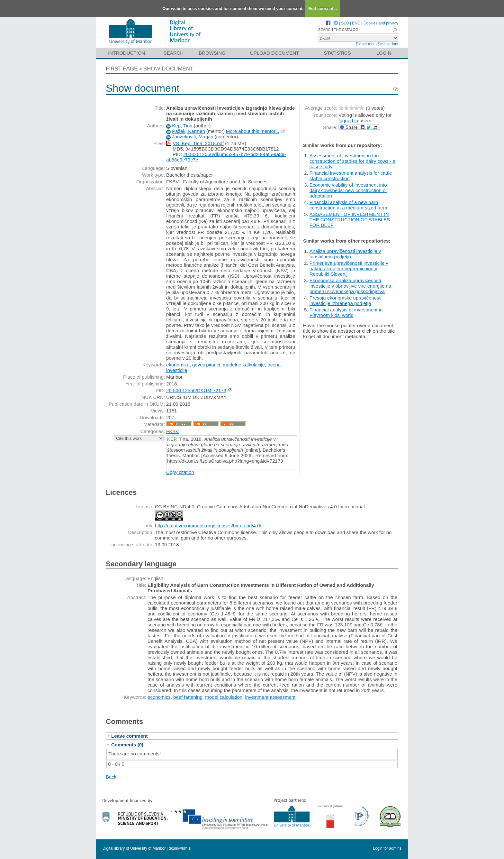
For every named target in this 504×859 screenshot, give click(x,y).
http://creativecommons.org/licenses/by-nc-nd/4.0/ (208, 526)
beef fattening (188, 697)
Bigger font (365, 44)
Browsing (212, 53)
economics (159, 697)
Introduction (126, 53)
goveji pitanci (206, 365)
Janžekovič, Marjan (193, 137)
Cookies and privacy (381, 23)
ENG (356, 23)
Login (384, 53)
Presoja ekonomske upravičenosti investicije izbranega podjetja (346, 300)
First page (122, 69)
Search (174, 53)
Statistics (337, 53)
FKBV (172, 431)
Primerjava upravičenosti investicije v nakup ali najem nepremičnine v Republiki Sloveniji (349, 268)
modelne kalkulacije (244, 365)
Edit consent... (323, 9)
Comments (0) (127, 745)
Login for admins (387, 848)
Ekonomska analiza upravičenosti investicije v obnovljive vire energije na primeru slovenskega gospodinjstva (350, 286)
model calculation (224, 697)
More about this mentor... (253, 131)
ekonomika (178, 365)
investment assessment (270, 697)
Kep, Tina (182, 126)
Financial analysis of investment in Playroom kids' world (346, 312)
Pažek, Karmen (189, 131)
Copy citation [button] (180, 472)
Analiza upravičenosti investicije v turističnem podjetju (345, 254)
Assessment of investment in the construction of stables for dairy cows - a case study (353, 161)
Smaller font (388, 44)
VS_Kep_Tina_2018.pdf (198, 143)
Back (111, 777)
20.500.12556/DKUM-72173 (196, 390)
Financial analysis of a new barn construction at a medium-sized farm (348, 205)
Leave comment (129, 736)
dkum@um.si (180, 848)
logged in (348, 120)
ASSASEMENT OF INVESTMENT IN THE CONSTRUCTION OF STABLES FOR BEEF (350, 220)
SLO (345, 23)
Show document (168, 69)
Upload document (275, 53)
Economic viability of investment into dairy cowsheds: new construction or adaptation (348, 190)
